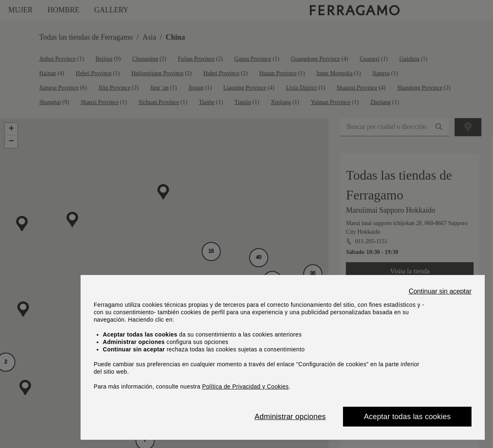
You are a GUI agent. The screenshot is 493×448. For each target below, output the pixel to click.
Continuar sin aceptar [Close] (440, 292)
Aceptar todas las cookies (407, 417)
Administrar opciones (290, 417)
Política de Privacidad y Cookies (245, 386)
